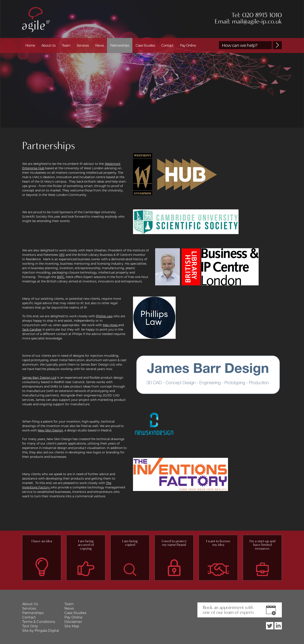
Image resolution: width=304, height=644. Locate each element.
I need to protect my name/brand (174, 543)
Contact (167, 45)
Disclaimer (73, 622)
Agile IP (36, 20)
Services (83, 45)
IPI (62, 255)
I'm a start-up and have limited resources (262, 545)
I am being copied (130, 543)
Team (66, 45)
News (100, 45)
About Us (48, 45)
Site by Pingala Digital (41, 631)
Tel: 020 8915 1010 (257, 15)
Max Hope (111, 325)
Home (30, 45)
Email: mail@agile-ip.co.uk (248, 21)
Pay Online (188, 45)
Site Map (72, 626)
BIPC (61, 277)
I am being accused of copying (86, 545)
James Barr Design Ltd (39, 378)
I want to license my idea (218, 543)
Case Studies (145, 45)
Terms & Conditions (39, 622)
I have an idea (42, 541)
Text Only (30, 626)
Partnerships (120, 45)
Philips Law (104, 316)
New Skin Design (50, 430)
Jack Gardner (32, 329)
